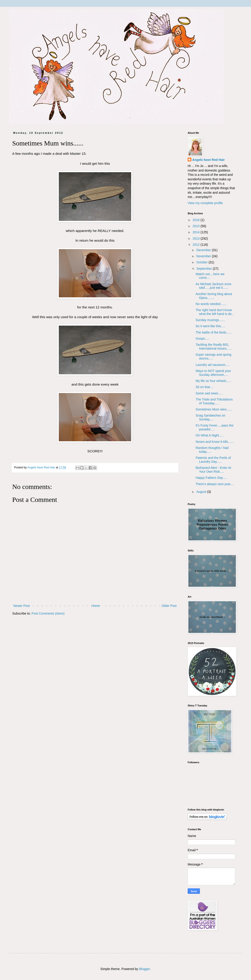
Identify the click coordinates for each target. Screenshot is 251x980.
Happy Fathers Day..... (211, 478)
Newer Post (21, 606)
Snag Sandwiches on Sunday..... (211, 417)
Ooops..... (202, 339)
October (202, 262)
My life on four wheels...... (214, 381)
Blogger (144, 969)
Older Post (169, 606)
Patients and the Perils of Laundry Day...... (213, 460)
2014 (197, 232)
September (204, 269)
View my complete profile (205, 203)
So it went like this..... (211, 326)
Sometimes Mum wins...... (214, 409)
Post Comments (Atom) (48, 613)
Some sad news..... (209, 393)
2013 (197, 238)
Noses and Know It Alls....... (215, 442)
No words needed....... (211, 304)
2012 (197, 245)
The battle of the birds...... (214, 332)
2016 (197, 220)
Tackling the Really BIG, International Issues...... (214, 347)
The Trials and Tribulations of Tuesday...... (214, 401)
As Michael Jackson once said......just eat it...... (213, 286)
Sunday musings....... (210, 320)
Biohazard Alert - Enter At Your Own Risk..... (213, 470)
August (202, 492)
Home (96, 606)
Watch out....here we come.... (210, 276)
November (204, 256)
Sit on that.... (205, 387)
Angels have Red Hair (208, 160)
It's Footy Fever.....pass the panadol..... (215, 427)
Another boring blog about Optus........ (214, 296)
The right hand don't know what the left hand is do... (215, 312)
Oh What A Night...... (210, 435)
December (204, 250)
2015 (197, 226)
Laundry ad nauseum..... (213, 365)
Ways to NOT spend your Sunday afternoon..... (213, 373)
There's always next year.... (215, 484)
